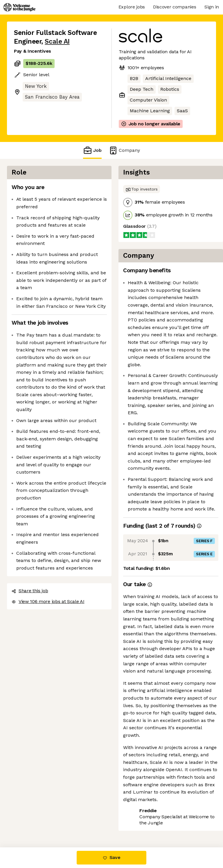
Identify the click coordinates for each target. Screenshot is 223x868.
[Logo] (19, 7)
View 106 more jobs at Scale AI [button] (48, 601)
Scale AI (57, 41)
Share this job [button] (30, 591)
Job (92, 150)
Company (124, 150)
